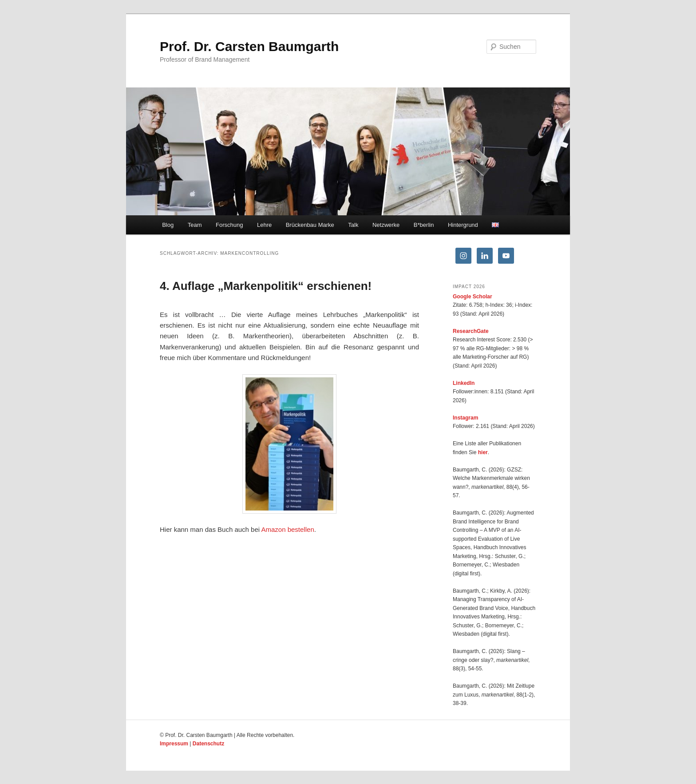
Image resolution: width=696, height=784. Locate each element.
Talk (353, 225)
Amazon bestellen (287, 529)
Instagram (465, 418)
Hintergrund (463, 225)
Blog (168, 225)
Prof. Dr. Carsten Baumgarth (249, 46)
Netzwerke (386, 225)
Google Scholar (473, 297)
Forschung (229, 225)
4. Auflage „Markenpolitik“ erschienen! (266, 286)
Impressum (174, 744)
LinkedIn (464, 383)
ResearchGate (471, 331)
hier (483, 452)
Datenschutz (208, 744)
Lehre (264, 225)
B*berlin (424, 225)
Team (195, 225)
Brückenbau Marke (310, 225)
